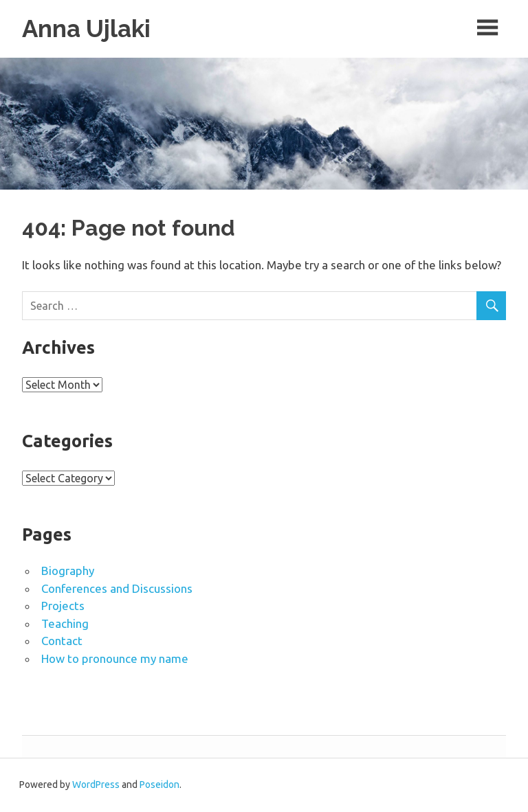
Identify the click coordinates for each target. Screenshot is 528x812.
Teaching (65, 623)
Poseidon (159, 785)
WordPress (96, 785)
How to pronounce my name (115, 658)
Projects (63, 606)
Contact (62, 641)
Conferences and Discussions (117, 588)
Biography (68, 571)
